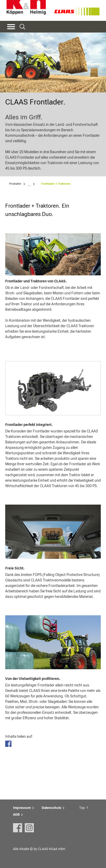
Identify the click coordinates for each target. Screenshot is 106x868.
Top (82, 808)
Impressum (22, 808)
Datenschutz (51, 808)
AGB (16, 814)
